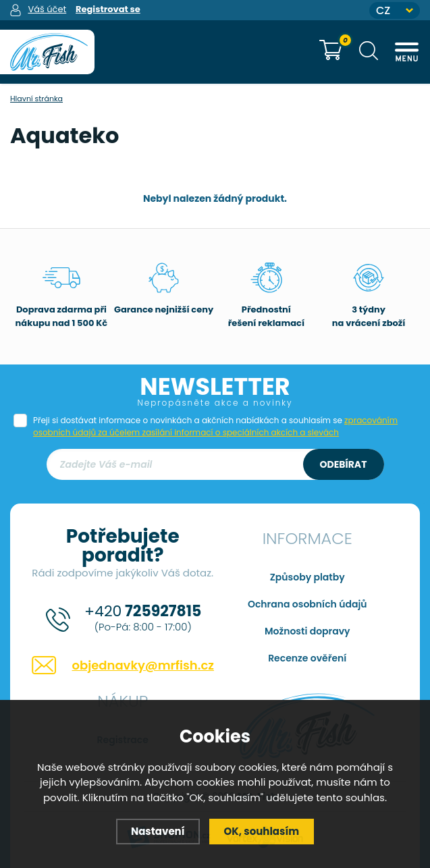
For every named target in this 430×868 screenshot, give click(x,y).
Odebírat (344, 464)
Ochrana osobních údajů (307, 604)
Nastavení (158, 831)
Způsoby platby (307, 577)
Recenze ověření (307, 658)
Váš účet (47, 9)
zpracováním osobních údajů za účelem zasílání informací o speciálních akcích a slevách (215, 426)
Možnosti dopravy (307, 631)
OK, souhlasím (262, 831)
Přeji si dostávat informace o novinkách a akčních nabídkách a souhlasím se (215, 426)
